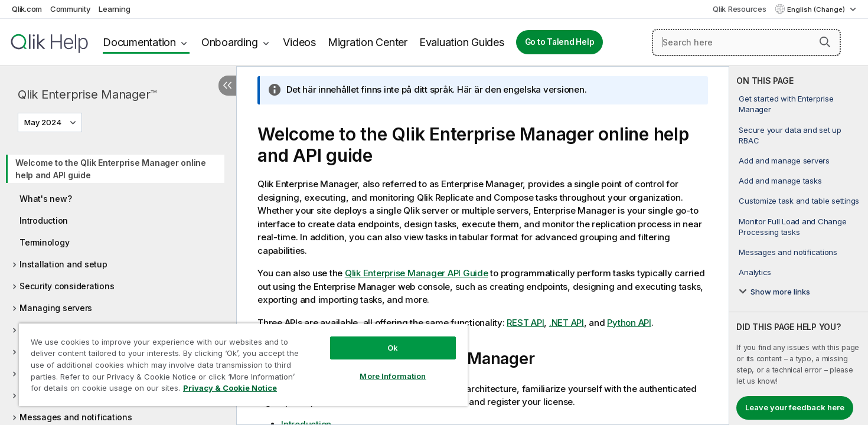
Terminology (44, 242)
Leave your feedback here (795, 407)
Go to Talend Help (560, 42)
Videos (299, 42)
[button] (825, 42)
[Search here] (746, 42)
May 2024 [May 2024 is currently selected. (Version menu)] (44, 122)
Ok (393, 348)
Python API (629, 323)
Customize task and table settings (799, 201)
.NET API (567, 323)
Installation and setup (63, 264)
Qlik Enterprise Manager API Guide (417, 273)
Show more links (780, 292)
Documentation (139, 42)
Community (71, 9)
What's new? (45, 199)
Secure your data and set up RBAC (790, 135)
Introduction (44, 220)
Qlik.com (27, 9)
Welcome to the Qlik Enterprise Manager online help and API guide (111, 169)
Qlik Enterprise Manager (87, 94)
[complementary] (799, 246)
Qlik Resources (740, 9)
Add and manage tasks (780, 181)
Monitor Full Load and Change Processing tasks (792, 227)
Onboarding (230, 42)
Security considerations (67, 286)
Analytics (755, 272)
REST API (525, 323)
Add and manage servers (784, 161)
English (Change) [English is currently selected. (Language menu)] (817, 9)
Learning (114, 9)
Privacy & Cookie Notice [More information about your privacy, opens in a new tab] (230, 388)
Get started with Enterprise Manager (786, 104)
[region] (243, 364)
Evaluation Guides (462, 42)
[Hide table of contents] (227, 86)
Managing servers (56, 308)
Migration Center (368, 42)
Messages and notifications (76, 417)
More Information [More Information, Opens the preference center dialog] (393, 376)
